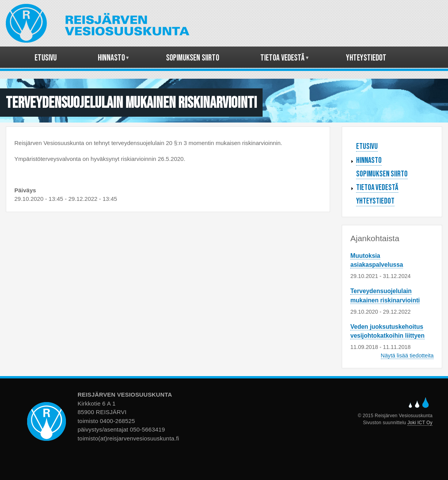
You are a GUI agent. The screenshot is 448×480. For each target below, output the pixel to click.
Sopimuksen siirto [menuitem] (193, 58)
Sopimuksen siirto (382, 174)
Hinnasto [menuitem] (111, 61)
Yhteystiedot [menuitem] (366, 58)
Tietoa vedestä (377, 187)
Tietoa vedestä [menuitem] (283, 61)
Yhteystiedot (375, 201)
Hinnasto (369, 160)
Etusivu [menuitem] (46, 58)
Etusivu (367, 146)
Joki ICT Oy (420, 423)
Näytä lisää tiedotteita (407, 356)
